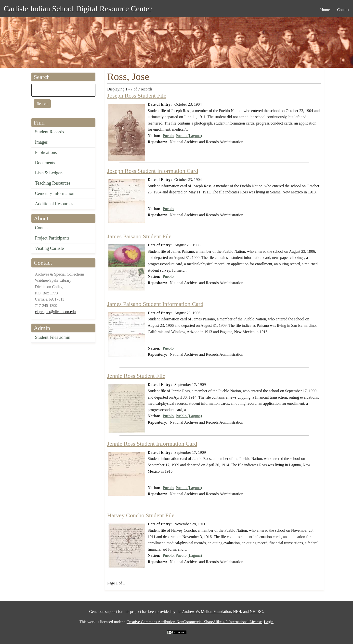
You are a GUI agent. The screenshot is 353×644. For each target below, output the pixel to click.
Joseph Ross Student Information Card (153, 171)
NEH (237, 612)
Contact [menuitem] (343, 10)
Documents (45, 163)
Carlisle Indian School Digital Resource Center (78, 9)
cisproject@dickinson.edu (55, 312)
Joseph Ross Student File (137, 96)
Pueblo (168, 136)
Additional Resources (54, 204)
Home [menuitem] (325, 10)
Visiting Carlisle (49, 248)
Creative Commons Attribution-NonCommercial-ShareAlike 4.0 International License (194, 622)
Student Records (50, 132)
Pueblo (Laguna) (189, 136)
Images (41, 142)
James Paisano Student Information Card (155, 304)
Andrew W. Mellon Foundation (207, 612)
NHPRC (256, 612)
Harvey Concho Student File (141, 515)
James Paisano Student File (139, 236)
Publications (46, 152)
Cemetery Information (55, 193)
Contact (42, 228)
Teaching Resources (53, 183)
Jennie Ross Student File (136, 376)
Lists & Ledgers (49, 173)
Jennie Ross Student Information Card (152, 444)
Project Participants (52, 238)
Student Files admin (53, 337)
